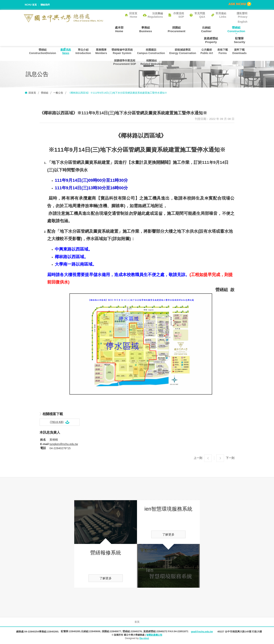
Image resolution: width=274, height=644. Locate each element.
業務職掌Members (109, 54)
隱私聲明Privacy (242, 15)
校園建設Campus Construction (160, 54)
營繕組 (45, 93)
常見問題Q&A (200, 15)
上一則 (198, 459)
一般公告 (58, 93)
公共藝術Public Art (218, 54)
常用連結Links (221, 15)
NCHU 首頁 (31, 5)
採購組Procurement (162, 29)
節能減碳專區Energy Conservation (193, 54)
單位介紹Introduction (90, 54)
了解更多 (106, 579)
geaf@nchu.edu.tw (202, 632)
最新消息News (71, 54)
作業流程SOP (179, 15)
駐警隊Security (242, 40)
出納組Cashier (187, 29)
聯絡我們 (46, 5)
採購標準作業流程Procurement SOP (133, 68)
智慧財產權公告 (154, 635)
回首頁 (32, 93)
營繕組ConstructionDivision (47, 54)
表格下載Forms (235, 54)
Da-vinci (144, 639)
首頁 (137, 623)
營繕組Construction (213, 29)
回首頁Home (133, 15)
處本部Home (113, 29)
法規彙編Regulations (155, 15)
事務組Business (135, 29)
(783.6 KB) (57, 422)
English (243, 22)
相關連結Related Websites (161, 68)
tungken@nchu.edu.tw (64, 445)
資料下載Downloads (109, 68)
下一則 (230, 459)
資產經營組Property (240, 29)
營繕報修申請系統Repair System (131, 54)
